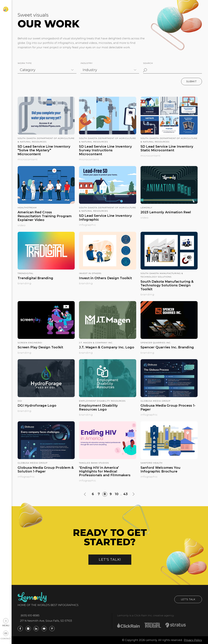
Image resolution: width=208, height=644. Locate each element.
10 (117, 494)
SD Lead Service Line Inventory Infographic (105, 218)
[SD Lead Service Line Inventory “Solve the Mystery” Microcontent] (46, 134)
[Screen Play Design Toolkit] (46, 338)
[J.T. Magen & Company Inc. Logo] (108, 338)
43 (125, 494)
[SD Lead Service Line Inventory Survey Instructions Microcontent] (108, 134)
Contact (6, 635)
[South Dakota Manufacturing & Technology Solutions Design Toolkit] (169, 269)
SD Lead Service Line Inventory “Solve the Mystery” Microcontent (44, 150)
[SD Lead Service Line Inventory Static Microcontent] (169, 134)
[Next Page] (133, 494)
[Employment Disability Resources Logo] (108, 396)
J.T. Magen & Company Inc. (96, 343)
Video (22, 225)
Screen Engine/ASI (30, 343)
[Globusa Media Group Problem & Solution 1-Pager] (46, 458)
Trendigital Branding (35, 278)
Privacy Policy (193, 640)
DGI (20, 401)
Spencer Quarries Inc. (156, 343)
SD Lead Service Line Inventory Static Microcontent (167, 148)
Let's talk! (110, 559)
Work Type (25, 63)
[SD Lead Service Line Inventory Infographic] (108, 203)
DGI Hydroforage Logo (37, 406)
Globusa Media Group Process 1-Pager (168, 407)
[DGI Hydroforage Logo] (46, 396)
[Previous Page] (85, 494)
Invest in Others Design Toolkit (105, 278)
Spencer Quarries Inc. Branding (167, 347)
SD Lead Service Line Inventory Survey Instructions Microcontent (105, 150)
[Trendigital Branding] (46, 269)
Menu (6, 622)
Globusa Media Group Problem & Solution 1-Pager (46, 470)
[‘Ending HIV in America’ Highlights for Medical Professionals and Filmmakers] (108, 458)
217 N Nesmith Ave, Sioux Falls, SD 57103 (45, 621)
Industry (87, 63)
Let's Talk (188, 599)
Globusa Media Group (155, 401)
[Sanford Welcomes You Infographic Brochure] (169, 458)
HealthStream (27, 208)
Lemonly (146, 208)
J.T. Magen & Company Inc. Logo (107, 347)
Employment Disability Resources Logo (98, 407)
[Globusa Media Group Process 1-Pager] (169, 396)
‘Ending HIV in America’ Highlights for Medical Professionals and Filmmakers (105, 472)
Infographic (88, 225)
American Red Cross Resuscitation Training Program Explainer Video (45, 216)
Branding (24, 283)
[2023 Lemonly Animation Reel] (169, 203)
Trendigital (26, 273)
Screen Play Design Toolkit (40, 347)
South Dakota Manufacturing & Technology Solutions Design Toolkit (167, 285)
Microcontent (28, 159)
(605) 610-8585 (29, 615)
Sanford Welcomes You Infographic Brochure (161, 470)
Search (148, 63)
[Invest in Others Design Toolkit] (108, 269)
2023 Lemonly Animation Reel (166, 212)
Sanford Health (152, 463)
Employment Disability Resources (102, 401)
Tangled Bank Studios (94, 463)
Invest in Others (90, 273)
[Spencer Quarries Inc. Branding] (169, 338)
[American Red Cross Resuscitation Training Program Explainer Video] (46, 203)
